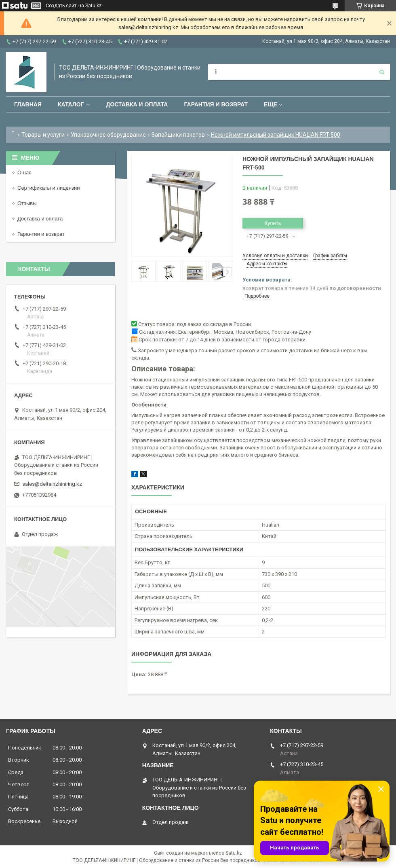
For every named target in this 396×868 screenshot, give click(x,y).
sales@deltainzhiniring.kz (52, 484)
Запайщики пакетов (178, 135)
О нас (24, 173)
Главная (28, 104)
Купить (273, 223)
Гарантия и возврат (216, 104)
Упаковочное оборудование (108, 135)
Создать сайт (61, 6)
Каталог (71, 104)
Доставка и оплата (137, 104)
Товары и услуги (43, 135)
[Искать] (382, 72)
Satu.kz (234, 853)
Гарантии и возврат (41, 234)
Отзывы (27, 203)
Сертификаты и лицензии (48, 188)
